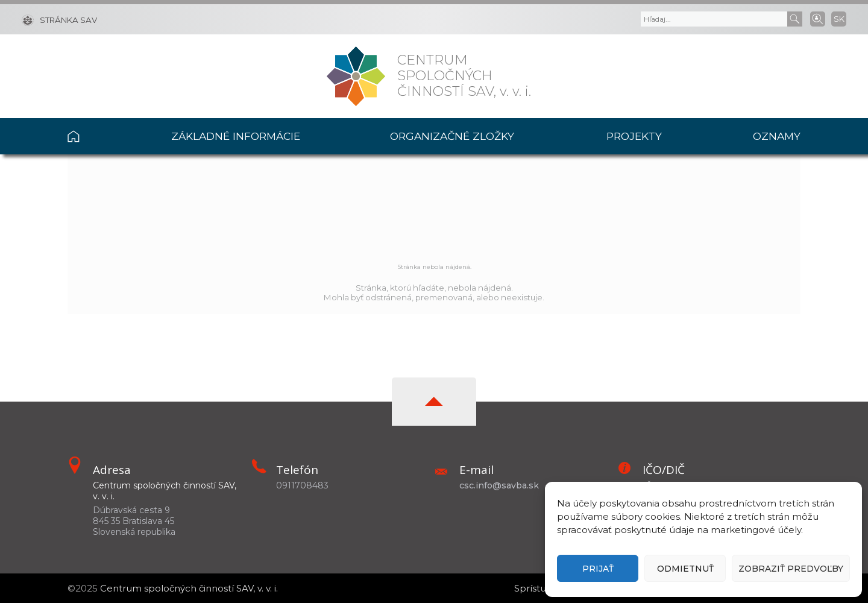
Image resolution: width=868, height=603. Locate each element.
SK (839, 19)
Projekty (634, 136)
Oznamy (777, 136)
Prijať (598, 569)
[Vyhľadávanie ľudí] (818, 18)
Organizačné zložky (452, 136)
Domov (97, 136)
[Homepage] (356, 76)
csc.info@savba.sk (499, 485)
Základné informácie (236, 136)
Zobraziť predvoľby (791, 569)
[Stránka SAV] (59, 19)
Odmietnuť (685, 569)
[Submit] (795, 19)
